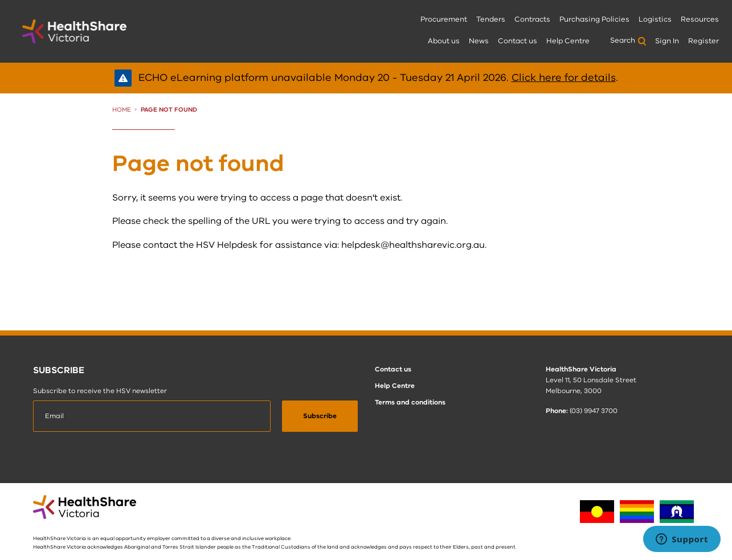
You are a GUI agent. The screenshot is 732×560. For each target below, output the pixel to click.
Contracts (532, 19)
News (479, 41)
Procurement (444, 19)
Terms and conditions (410, 402)
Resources (700, 19)
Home (122, 110)
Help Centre (568, 41)
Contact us (518, 41)
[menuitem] (444, 20)
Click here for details (564, 77)
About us (444, 41)
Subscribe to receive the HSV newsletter (100, 391)
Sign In (667, 41)
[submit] (320, 416)
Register (704, 41)
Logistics (655, 19)
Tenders (491, 19)
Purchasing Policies (594, 19)
